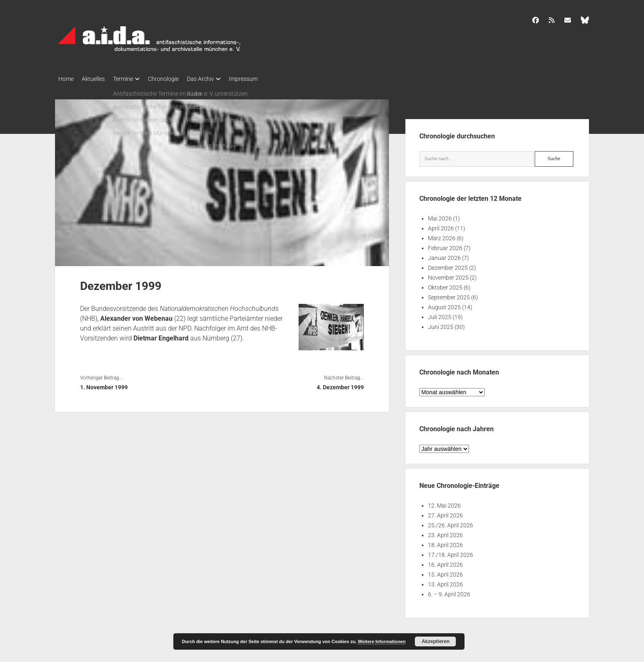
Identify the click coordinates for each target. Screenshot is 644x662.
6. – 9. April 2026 (449, 592)
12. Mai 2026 (444, 503)
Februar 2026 (445, 246)
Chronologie (176, 79)
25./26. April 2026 (451, 523)
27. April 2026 (445, 513)
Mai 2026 (440, 216)
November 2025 (448, 275)
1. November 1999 (104, 385)
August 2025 (444, 305)
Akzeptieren (435, 641)
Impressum (264, 79)
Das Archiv (217, 79)
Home (66, 79)
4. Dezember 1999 (340, 385)
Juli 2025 (440, 315)
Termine (131, 79)
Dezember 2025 (448, 265)
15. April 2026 (445, 572)
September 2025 (449, 295)
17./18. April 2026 (451, 552)
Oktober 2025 (445, 285)
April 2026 (441, 226)
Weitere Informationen (382, 641)
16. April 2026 (445, 562)
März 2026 (442, 236)
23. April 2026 (445, 533)
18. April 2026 (445, 542)
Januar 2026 (444, 255)
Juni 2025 (441, 324)
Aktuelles (97, 79)
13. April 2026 (445, 582)
